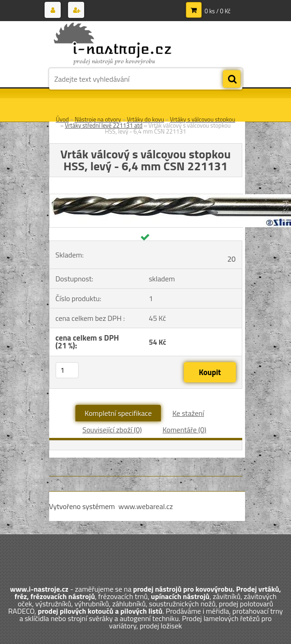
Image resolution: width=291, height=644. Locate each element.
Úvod (62, 119)
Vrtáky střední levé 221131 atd (104, 125)
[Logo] (112, 45)
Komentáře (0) (184, 430)
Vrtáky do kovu (145, 119)
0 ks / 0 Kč (218, 11)
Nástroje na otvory (98, 119)
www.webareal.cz (145, 506)
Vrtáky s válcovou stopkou (203, 119)
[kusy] (67, 370)
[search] (232, 79)
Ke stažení (188, 413)
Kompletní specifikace (118, 413)
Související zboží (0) (112, 430)
